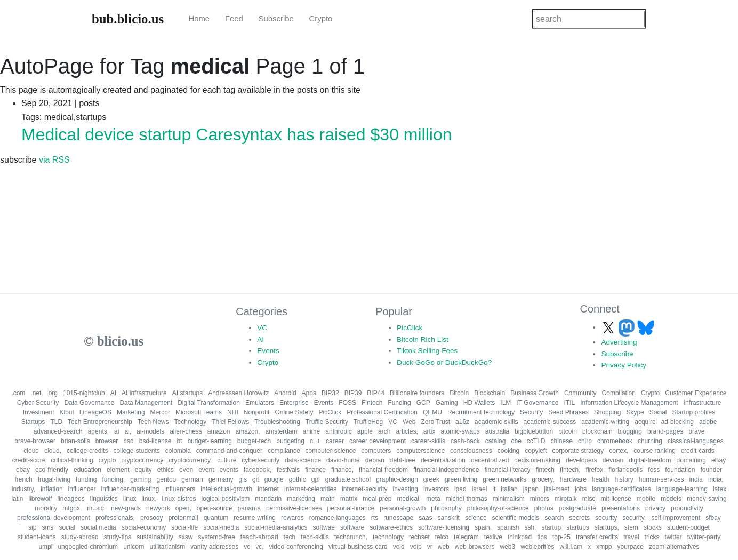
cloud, (53, 451)
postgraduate (577, 508)
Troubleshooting (277, 422)
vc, (259, 547)
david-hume (343, 460)
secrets (579, 518)
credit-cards (698, 451)
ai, (128, 431)
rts (375, 518)
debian (375, 460)
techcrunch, (351, 537)
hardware (573, 479)
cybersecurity (260, 460)
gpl (316, 479)
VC (262, 328)
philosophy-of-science (498, 508)
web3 (507, 547)
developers (581, 460)
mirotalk (566, 499)
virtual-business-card (358, 547)
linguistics (104, 499)
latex (720, 489)
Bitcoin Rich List (423, 339)
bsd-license (155, 441)
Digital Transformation (209, 403)
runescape (398, 518)
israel (480, 489)
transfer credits (597, 537)
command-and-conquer (229, 451)
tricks (652, 537)
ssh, (530, 527)
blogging (630, 431)
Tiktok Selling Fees (427, 351)
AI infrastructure (144, 393)
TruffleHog (368, 422)
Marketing (131, 412)
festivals (288, 470)
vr (430, 547)
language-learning (682, 489)
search (554, 518)
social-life (184, 527)
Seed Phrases (568, 412)
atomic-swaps (460, 431)
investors (436, 489)
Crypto (321, 19)
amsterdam (282, 431)
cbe (516, 441)
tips (542, 537)
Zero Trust (435, 422)
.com (18, 393)
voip (416, 547)
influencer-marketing (130, 489)
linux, (149, 499)
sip (32, 527)
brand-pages (665, 431)
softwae (324, 527)
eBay (719, 460)
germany (221, 479)
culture (227, 460)
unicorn (134, 547)
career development (378, 441)
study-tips (118, 537)
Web (409, 422)
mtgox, (72, 508)
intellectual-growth (226, 489)
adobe (708, 422)
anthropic (338, 431)
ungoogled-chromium (88, 547)
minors (540, 499)
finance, (342, 470)
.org (52, 393)
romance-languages (338, 518)
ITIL (570, 403)
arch (384, 431)
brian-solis (75, 441)
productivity (687, 508)
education (87, 470)
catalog (496, 441)
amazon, (248, 431)
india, (716, 479)
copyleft (536, 451)
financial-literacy (507, 470)
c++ (315, 441)
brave (696, 431)
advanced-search (58, 431)
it (494, 489)
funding (86, 479)
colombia (178, 451)
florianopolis (625, 470)
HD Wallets (479, 403)
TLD (56, 422)
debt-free (403, 460)
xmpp (604, 547)
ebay (23, 470)
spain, (483, 527)
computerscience (420, 451)
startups (578, 527)
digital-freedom (650, 460)
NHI (233, 412)
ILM (506, 403)
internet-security (364, 489)
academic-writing (605, 422)
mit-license (616, 499)
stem (631, 527)
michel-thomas (467, 499)
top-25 (561, 537)
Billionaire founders (417, 393)
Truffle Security (327, 422)
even (186, 470)
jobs (581, 489)
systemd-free (217, 537)
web (444, 547)
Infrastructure (703, 403)
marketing (301, 499)
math (328, 499)
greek (431, 479)
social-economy (144, 527)
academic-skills (496, 422)
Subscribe (276, 19)
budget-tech (254, 441)
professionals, (115, 518)
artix (430, 431)
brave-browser (35, 441)
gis (243, 479)
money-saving (707, 499)
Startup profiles (693, 412)
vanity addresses (214, 547)
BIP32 (330, 393)
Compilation (619, 393)
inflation (51, 489)
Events (268, 351)
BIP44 (376, 393)
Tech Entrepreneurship (100, 422)
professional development (54, 518)
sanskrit (449, 518)
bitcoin (568, 431)
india (696, 479)
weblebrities (537, 547)
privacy (655, 508)
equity (143, 470)
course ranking (655, 451)
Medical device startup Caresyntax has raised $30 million (237, 134)
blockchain (597, 431)
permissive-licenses (294, 508)
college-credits (87, 451)
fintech (545, 470)
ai (117, 431)
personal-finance (351, 508)
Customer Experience (696, 393)
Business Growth (535, 393)
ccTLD (536, 441)
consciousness (471, 451)
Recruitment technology (481, 412)
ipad (460, 489)
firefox (595, 470)
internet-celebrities (310, 489)
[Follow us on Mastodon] (628, 327)
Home (199, 19)
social (67, 527)
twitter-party (704, 537)
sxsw (186, 537)
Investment (39, 412)
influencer (82, 489)
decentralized (490, 460)
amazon (219, 431)
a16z (462, 422)
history (624, 479)
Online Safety (294, 412)
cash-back (465, 441)
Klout (66, 412)
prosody (152, 518)
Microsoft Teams (199, 412)
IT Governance (537, 403)
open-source (215, 508)
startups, (607, 527)
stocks (653, 527)
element (118, 470)
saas (425, 518)
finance (315, 470)
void (399, 547)
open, (183, 508)
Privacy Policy (624, 365)
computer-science (331, 451)
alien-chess (186, 431)
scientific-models (516, 518)
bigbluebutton (534, 431)
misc (589, 499)
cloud (31, 451)
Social (658, 412)
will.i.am (571, 547)
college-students (136, 451)
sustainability (155, 537)
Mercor (160, 412)
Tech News (153, 422)
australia (497, 431)
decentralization (443, 460)
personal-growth (403, 508)
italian (509, 489)
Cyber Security (38, 403)
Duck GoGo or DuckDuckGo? (444, 362)
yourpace (631, 547)
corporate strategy (578, 451)
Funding (399, 403)
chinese (562, 441)
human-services (661, 479)
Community (580, 393)
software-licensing (444, 527)
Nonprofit (257, 412)
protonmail (183, 518)
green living (461, 479)
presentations (621, 508)
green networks (504, 479)
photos (544, 508)
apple (365, 431)
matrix (349, 499)
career (335, 441)
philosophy (446, 508)
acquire (645, 422)
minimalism (509, 499)
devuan (613, 460)
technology (388, 537)
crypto (107, 460)
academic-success (550, 422)
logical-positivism (226, 499)
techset (419, 537)
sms (47, 527)
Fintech (372, 403)
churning (650, 441)
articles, (407, 431)
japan (531, 489)
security (606, 518)
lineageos (71, 499)
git (256, 479)
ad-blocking (677, 422)
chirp (585, 441)
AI (260, 339)
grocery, (543, 479)
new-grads (126, 508)
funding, (113, 479)
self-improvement (676, 518)
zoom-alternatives (674, 547)
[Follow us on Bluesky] (646, 327)
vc (247, 547)
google (274, 479)
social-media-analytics (276, 527)
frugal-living (54, 479)
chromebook (615, 441)
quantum (216, 518)
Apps (309, 393)
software (352, 527)
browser (107, 441)
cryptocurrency (142, 460)
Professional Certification (382, 412)
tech (290, 537)
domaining (691, 460)
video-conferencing (296, 547)
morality (46, 508)
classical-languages (696, 441)
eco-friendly (52, 470)
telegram (466, 537)
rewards (292, 518)
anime (312, 431)
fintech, (570, 470)
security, (634, 518)
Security (531, 412)
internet (268, 489)
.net (36, 393)
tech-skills (315, 537)
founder (711, 470)
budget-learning (209, 441)
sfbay (713, 518)
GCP (423, 403)
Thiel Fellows (230, 422)
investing (406, 489)
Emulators (260, 403)
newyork (158, 508)
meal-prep (377, 499)
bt (179, 441)
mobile (646, 499)
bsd (128, 441)
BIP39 (353, 393)
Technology (190, 422)
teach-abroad (259, 537)
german (192, 479)
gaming (141, 479)
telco (442, 537)
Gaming (447, 403)
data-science (303, 460)
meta (433, 499)
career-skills (428, 441)
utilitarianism (167, 547)
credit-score (29, 460)
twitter (673, 537)
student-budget (688, 527)
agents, (98, 431)
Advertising (619, 342)
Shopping (608, 412)
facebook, (258, 470)
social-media (221, 527)
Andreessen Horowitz (238, 393)
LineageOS (95, 412)
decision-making (537, 460)
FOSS (347, 403)
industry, (23, 489)
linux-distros (179, 499)
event (206, 470)
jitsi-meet (557, 489)
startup (551, 527)
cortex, (619, 451)
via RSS (54, 160)
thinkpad (520, 537)
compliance (284, 451)
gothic (298, 479)
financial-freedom (383, 470)
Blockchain (490, 393)
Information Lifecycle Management (629, 403)
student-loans (37, 537)
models (671, 499)
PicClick (410, 328)
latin (17, 499)
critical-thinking (72, 460)
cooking (508, 451)
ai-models (150, 431)
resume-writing (255, 518)
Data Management (146, 403)
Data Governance (89, 403)
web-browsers (475, 547)
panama (249, 508)
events (228, 470)
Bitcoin (459, 393)
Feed (234, 19)
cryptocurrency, (190, 460)
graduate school (348, 479)
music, (96, 508)
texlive (493, 537)
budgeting (290, 441)
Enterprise (294, 403)
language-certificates (621, 489)
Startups (33, 422)
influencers (180, 489)
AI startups (187, 393)
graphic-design (397, 479)
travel (631, 537)
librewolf (40, 499)
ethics (166, 470)
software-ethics (391, 527)
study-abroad (80, 537)
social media (98, 527)
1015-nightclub (84, 393)
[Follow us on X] (609, 327)
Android (285, 393)
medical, (409, 499)
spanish (508, 527)
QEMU (432, 412)
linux (130, 499)
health (601, 479)
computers (376, 451)
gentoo (167, 479)
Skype (635, 412)
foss (654, 470)
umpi (45, 547)
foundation (680, 470)
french (23, 479)
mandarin (268, 499)
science (476, 518)
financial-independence (446, 470)
